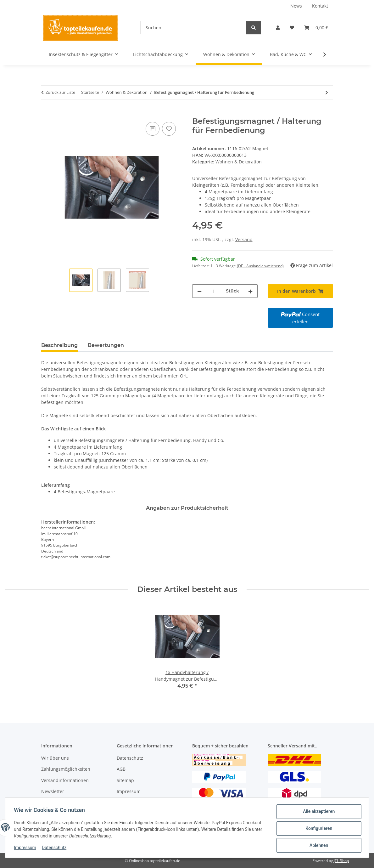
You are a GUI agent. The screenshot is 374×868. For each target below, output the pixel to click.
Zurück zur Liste (60, 92)
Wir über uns (55, 758)
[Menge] (214, 291)
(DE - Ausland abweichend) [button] (260, 266)
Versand (244, 239)
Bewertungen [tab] (106, 345)
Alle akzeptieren (317, 813)
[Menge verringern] (199, 291)
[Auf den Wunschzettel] (169, 129)
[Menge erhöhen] (250, 291)
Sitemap (125, 780)
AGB (121, 769)
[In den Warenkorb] (46, 113)
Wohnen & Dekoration (239, 162)
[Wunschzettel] (292, 28)
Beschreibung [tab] (59, 345)
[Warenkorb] (316, 28)
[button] (278, 28)
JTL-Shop (341, 861)
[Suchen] (194, 28)
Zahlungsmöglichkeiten (66, 769)
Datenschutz (56, 848)
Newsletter (53, 791)
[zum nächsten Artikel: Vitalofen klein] (327, 92)
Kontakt (320, 6)
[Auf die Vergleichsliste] (153, 129)
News (296, 6)
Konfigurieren (317, 829)
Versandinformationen (65, 780)
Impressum (26, 848)
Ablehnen (317, 846)
